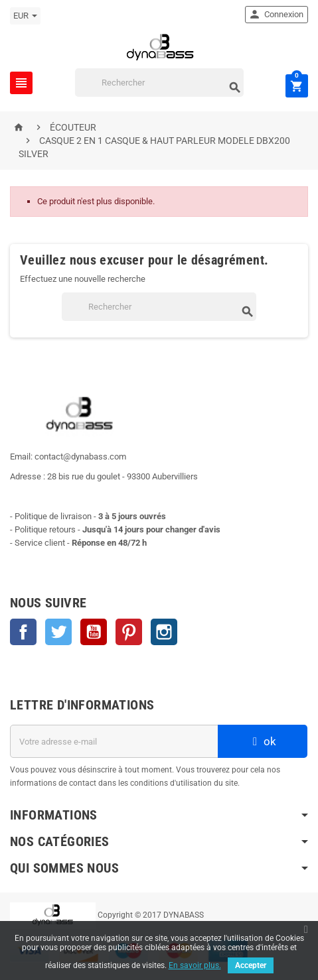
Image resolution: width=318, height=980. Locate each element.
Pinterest (129, 632)
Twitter (58, 632)
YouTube (94, 632)
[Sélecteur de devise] (25, 16)
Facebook (23, 632)
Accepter (251, 965)
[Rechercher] (159, 83)
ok (263, 741)
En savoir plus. (195, 965)
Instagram (164, 632)
